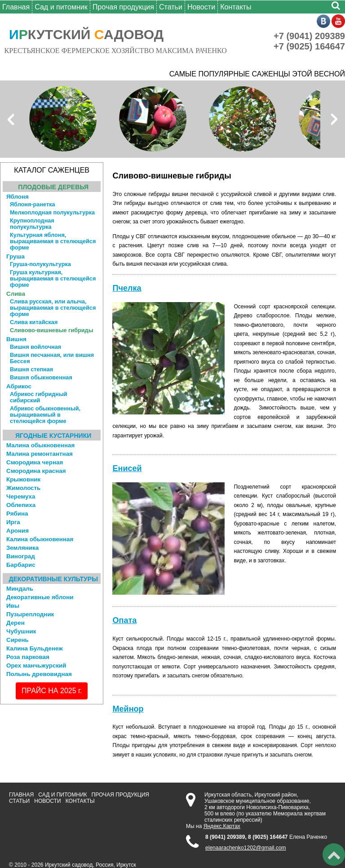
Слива (16, 294)
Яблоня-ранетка (33, 205)
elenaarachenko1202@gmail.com (246, 848)
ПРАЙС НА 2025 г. (52, 691)
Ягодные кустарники (53, 436)
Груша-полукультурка (40, 264)
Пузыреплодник (30, 614)
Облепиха (21, 505)
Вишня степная (31, 369)
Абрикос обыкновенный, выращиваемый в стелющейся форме (45, 415)
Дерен (15, 623)
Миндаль (20, 589)
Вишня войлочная (35, 347)
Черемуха (21, 496)
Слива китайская (34, 322)
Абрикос (19, 386)
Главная (16, 7)
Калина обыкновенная (40, 539)
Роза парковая (28, 657)
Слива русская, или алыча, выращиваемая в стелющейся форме (53, 308)
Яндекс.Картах (222, 826)
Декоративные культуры (53, 579)
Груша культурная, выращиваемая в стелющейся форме (53, 279)
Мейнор (128, 709)
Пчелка (127, 288)
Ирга (13, 522)
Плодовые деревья (53, 187)
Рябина (17, 514)
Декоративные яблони (40, 597)
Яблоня (18, 197)
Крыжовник (23, 479)
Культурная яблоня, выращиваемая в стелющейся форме (53, 241)
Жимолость (23, 488)
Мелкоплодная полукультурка (52, 213)
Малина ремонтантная (40, 454)
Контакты (236, 7)
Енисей (127, 468)
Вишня (16, 339)
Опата (124, 620)
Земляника (22, 548)
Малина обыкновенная (40, 445)
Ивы (13, 606)
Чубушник (21, 631)
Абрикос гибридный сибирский (39, 397)
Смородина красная (36, 471)
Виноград (21, 556)
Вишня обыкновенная (41, 378)
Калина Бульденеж (35, 648)
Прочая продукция (123, 7)
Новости (201, 7)
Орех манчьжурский (36, 665)
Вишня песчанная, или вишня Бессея (52, 358)
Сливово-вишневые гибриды (51, 330)
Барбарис (21, 565)
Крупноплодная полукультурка (32, 224)
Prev (12, 119)
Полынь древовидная (39, 674)
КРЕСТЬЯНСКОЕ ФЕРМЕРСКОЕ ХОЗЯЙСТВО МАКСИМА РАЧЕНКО (116, 51)
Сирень (18, 640)
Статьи (171, 7)
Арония (18, 531)
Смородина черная (35, 462)
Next (333, 119)
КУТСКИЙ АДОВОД (86, 34)
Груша (15, 256)
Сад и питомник (61, 7)
